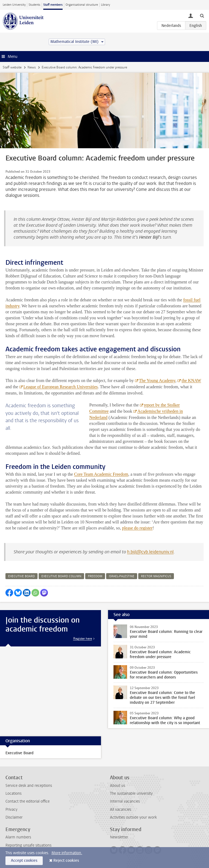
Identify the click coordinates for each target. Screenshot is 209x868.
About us (118, 786)
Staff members (53, 5)
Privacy (11, 809)
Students (34, 5)
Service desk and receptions (29, 786)
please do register (137, 528)
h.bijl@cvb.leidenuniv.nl (150, 552)
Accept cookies (24, 861)
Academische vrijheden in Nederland (136, 414)
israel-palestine (122, 576)
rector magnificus (156, 576)
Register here (83, 639)
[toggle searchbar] (202, 15)
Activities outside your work (133, 817)
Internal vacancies (125, 801)
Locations (13, 793)
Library (105, 5)
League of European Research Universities (61, 387)
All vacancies (121, 809)
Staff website (12, 67)
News (32, 67)
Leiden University (14, 5)
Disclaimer (14, 817)
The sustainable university (131, 793)
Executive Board (19, 753)
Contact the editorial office (27, 801)
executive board (21, 576)
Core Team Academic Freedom (101, 474)
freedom (95, 576)
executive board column (61, 576)
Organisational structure (82, 5)
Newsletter (119, 837)
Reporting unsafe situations (28, 845)
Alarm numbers (18, 837)
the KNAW (191, 381)
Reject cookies (66, 861)
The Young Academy (157, 381)
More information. (67, 853)
